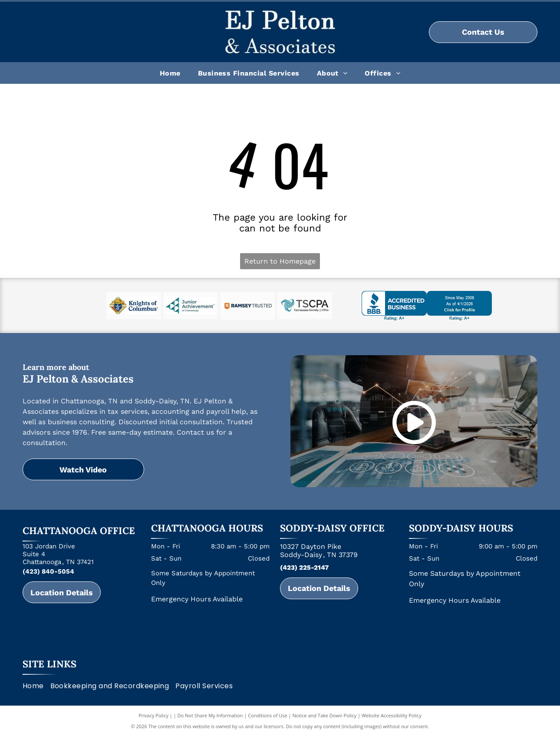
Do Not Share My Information (210, 715)
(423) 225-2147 (304, 568)
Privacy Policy (153, 715)
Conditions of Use (268, 715)
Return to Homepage (280, 261)
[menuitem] (170, 73)
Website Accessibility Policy (392, 715)
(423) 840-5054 (48, 571)
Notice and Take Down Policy (325, 715)
